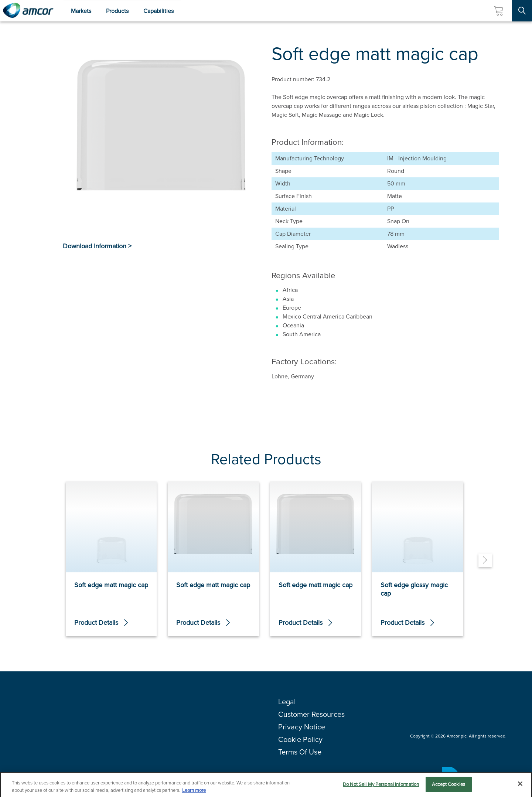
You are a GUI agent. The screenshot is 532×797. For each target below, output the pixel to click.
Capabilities (158, 11)
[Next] (485, 560)
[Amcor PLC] (28, 11)
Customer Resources (311, 714)
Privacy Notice (302, 727)
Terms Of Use (300, 752)
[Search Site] (522, 11)
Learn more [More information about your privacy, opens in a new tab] (194, 792)
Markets (81, 11)
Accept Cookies (449, 786)
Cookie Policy (300, 739)
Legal (287, 702)
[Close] (520, 786)
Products (117, 11)
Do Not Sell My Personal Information (381, 786)
